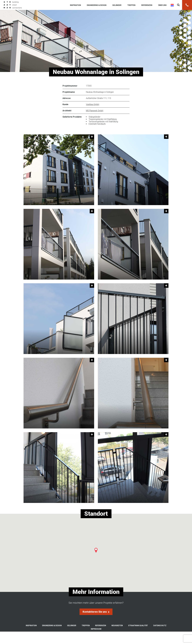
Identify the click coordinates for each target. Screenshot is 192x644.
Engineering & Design (97, 5)
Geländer (117, 5)
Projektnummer (70, 86)
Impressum (96, 629)
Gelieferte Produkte (72, 117)
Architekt (67, 111)
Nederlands (172, 5)
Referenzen (147, 5)
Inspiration (75, 5)
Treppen (131, 5)
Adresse (67, 98)
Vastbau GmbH (93, 104)
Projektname (69, 92)
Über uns (162, 5)
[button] (96, 550)
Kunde (65, 104)
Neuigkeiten (117, 626)
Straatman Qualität (138, 626)
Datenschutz (160, 626)
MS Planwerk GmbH (95, 111)
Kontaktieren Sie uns (96, 612)
